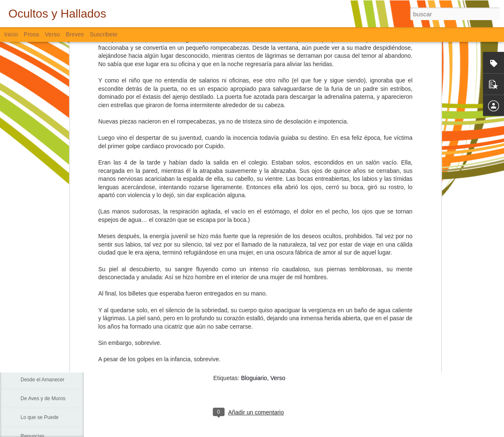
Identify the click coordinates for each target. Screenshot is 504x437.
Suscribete (103, 34)
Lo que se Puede (40, 417)
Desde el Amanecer (43, 380)
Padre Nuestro (37, 323)
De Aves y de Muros (43, 398)
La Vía (28, 342)
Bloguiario (254, 378)
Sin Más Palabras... (42, 304)
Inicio (11, 34)
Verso (52, 34)
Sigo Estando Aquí (41, 361)
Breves (75, 34)
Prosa (32, 34)
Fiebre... (30, 285)
